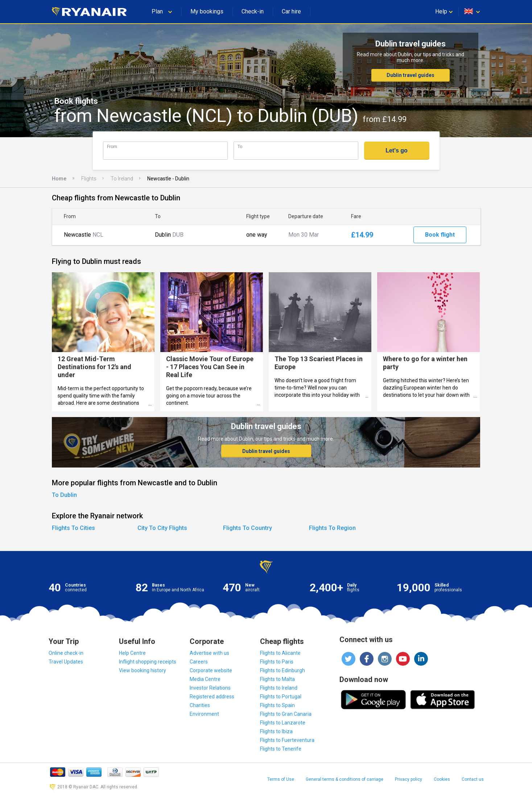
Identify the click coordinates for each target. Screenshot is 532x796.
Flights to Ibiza (276, 731)
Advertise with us (209, 653)
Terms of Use (281, 779)
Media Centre (205, 679)
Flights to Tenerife (281, 749)
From (112, 146)
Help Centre (132, 653)
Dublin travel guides (411, 75)
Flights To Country (248, 528)
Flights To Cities (73, 528)
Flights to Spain (277, 705)
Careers (199, 662)
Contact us (473, 779)
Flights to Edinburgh (283, 670)
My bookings (207, 11)
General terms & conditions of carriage (345, 779)
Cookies (442, 779)
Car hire (291, 11)
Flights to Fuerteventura (287, 740)
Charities (200, 705)
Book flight (440, 235)
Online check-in (66, 653)
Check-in (253, 11)
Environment (204, 714)
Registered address (212, 697)
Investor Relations (210, 688)
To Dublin (64, 495)
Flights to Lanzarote (283, 723)
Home (59, 179)
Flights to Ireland (279, 688)
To (240, 146)
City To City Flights (162, 528)
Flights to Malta (277, 679)
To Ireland (122, 179)
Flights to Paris (277, 662)
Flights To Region (332, 528)
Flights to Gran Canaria (286, 714)
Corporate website (211, 670)
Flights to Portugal (281, 697)
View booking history (143, 670)
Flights (89, 179)
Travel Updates (66, 662)
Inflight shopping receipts (148, 662)
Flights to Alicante (280, 653)
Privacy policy (409, 779)
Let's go (397, 150)
